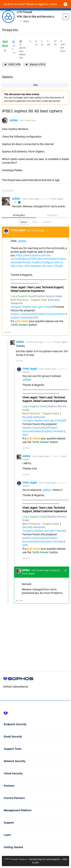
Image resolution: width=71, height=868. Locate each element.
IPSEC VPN (14, 64)
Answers (52, 215)
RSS (36, 85)
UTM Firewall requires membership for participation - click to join (35, 861)
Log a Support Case (22, 296)
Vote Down (10, 333)
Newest (47, 222)
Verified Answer (7, 44)
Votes (35, 222)
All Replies (19, 215)
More (26, 21)
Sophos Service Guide (49, 296)
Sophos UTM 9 (38, 64)
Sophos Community (22, 314)
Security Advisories (34, 417)
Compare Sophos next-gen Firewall (32, 307)
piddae (14, 120)
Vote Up (6, 333)
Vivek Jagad (57, 199)
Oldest (24, 222)
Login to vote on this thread (14, 45)
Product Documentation (51, 314)
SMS (35, 318)
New (66, 17)
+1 (20, 45)
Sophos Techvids (21, 318)
